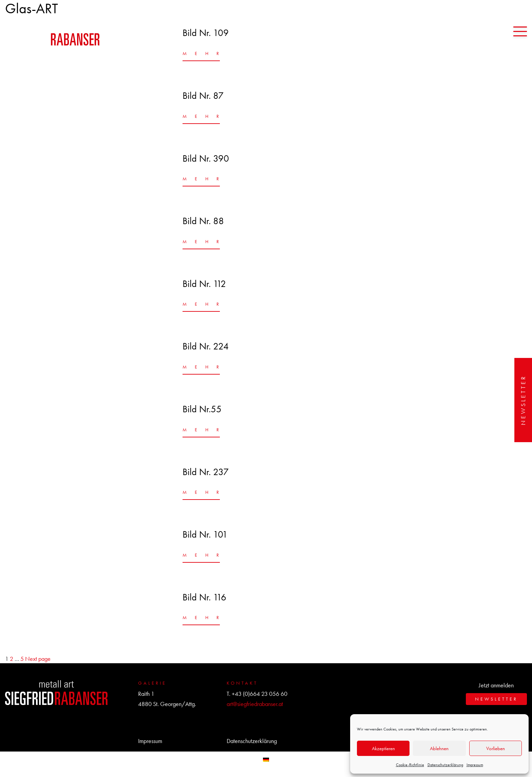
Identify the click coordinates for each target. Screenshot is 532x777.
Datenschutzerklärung (445, 765)
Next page (38, 659)
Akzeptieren (383, 748)
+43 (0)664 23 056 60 (260, 694)
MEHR (201, 53)
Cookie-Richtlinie (410, 765)
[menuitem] (266, 759)
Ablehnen (439, 748)
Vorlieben (496, 748)
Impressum (475, 765)
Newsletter (523, 400)
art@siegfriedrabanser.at (255, 704)
